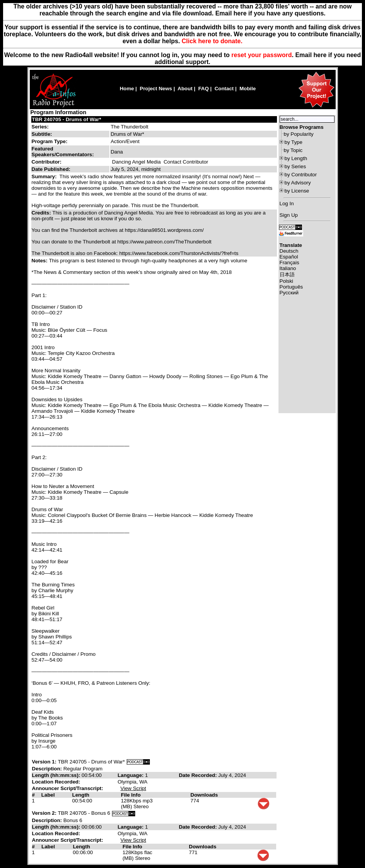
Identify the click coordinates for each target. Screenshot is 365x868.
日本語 (287, 274)
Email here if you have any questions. (270, 13)
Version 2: (44, 813)
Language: (131, 775)
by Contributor (301, 175)
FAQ (203, 89)
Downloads (204, 795)
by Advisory (298, 183)
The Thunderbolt (129, 127)
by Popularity (299, 134)
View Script (133, 788)
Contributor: (47, 162)
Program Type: (50, 141)
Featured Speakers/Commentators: (63, 152)
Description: (48, 769)
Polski (287, 281)
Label (48, 795)
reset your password (262, 55)
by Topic (293, 150)
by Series (295, 166)
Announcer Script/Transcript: (68, 788)
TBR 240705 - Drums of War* (67, 119)
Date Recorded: (199, 775)
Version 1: (44, 762)
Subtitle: (42, 134)
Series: (40, 127)
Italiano (288, 268)
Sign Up (289, 215)
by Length (296, 158)
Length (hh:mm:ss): (57, 775)
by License (297, 191)
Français (289, 263)
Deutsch (289, 251)
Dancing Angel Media (136, 162)
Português (291, 287)
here (320, 55)
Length (81, 795)
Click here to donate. (212, 41)
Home (127, 89)
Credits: (42, 213)
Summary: (45, 176)
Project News (156, 89)
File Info (131, 795)
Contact (224, 89)
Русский (289, 293)
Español (289, 257)
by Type (294, 142)
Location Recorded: (56, 782)
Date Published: (51, 169)
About (185, 89)
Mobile (248, 89)
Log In (287, 203)
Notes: (40, 261)
